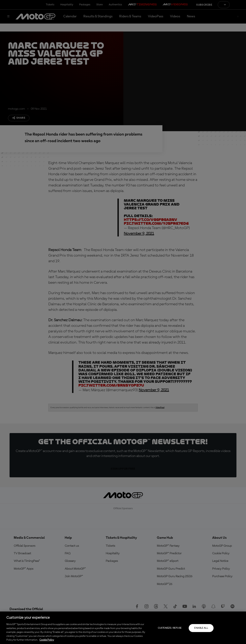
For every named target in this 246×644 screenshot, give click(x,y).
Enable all (201, 628)
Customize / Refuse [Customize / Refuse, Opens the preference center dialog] (170, 628)
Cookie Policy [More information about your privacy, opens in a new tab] (47, 640)
